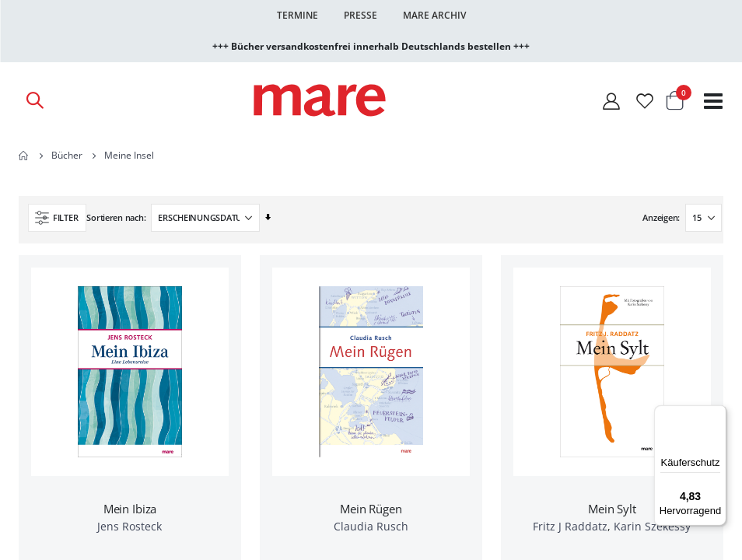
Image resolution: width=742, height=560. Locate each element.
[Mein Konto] (611, 101)
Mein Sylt (612, 509)
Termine (297, 15)
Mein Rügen (371, 509)
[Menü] (717, 409)
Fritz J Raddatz (570, 526)
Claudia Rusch (371, 526)
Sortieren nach (115, 217)
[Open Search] (34, 100)
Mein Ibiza (130, 509)
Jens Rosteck (129, 526)
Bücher (67, 156)
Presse (360, 15)
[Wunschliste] (645, 101)
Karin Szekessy (652, 526)
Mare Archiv (434, 15)
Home (24, 156)
